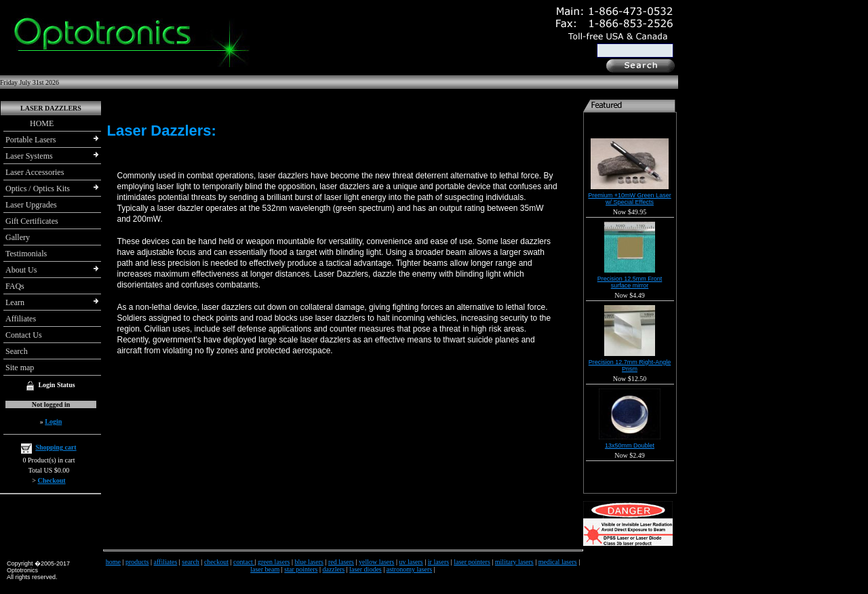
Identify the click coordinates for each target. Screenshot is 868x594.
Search (17, 351)
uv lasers (411, 562)
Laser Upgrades (31, 205)
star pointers (301, 569)
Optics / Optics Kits (38, 189)
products (137, 562)
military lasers (514, 562)
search (191, 562)
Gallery (18, 237)
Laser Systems (29, 156)
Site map (20, 368)
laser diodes (366, 569)
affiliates (166, 562)
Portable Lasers (31, 140)
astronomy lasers (410, 569)
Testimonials (26, 254)
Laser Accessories (35, 172)
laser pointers (472, 562)
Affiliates (21, 319)
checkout (216, 562)
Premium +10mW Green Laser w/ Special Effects (629, 199)
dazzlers (333, 569)
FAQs (15, 286)
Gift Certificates (32, 221)
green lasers (274, 562)
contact (244, 562)
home (113, 562)
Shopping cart (56, 447)
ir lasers (438, 562)
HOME (29, 123)
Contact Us (24, 335)
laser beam (265, 569)
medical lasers (558, 562)
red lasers (341, 562)
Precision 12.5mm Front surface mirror (630, 282)
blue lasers (309, 562)
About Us (21, 270)
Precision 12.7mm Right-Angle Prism (630, 365)
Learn (15, 302)
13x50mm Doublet (630, 446)
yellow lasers (377, 562)
